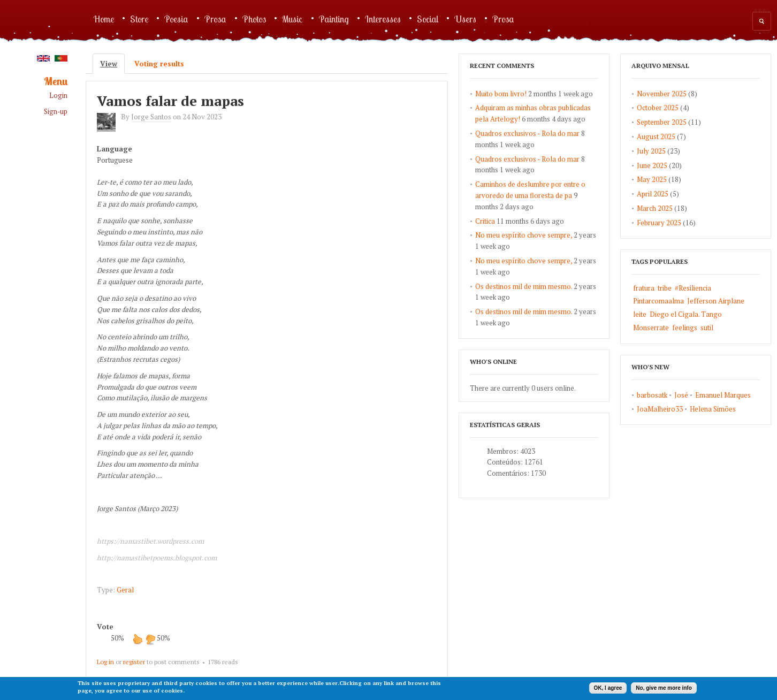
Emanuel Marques (723, 395)
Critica (485, 221)
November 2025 (662, 94)
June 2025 (652, 165)
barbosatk (652, 395)
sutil (707, 328)
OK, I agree (608, 688)
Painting (334, 19)
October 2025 (658, 108)
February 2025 (659, 223)
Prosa (215, 19)
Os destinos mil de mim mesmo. (524, 286)
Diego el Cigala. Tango (686, 314)
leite (640, 314)
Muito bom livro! (501, 94)
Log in (105, 662)
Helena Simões (713, 409)
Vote (105, 627)
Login (58, 96)
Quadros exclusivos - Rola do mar (527, 133)
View (112, 64)
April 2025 (653, 194)
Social (428, 19)
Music (292, 19)
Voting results (159, 64)
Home (104, 19)
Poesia (176, 19)
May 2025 (652, 179)
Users (465, 19)
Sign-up (56, 112)
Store (139, 19)
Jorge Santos (151, 117)
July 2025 (651, 151)
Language (115, 149)
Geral (125, 590)
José (681, 395)
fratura (644, 288)
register (134, 662)
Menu (56, 82)
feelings (685, 328)
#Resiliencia (693, 288)
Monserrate (651, 328)
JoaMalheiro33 (660, 409)
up (138, 639)
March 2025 (655, 208)
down (150, 639)
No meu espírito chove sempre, (524, 235)
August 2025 (656, 136)
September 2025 (662, 122)
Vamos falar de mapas (170, 101)
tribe (665, 288)
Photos (254, 19)
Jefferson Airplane (716, 301)
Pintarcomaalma (658, 301)
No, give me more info (664, 688)
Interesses (383, 19)
